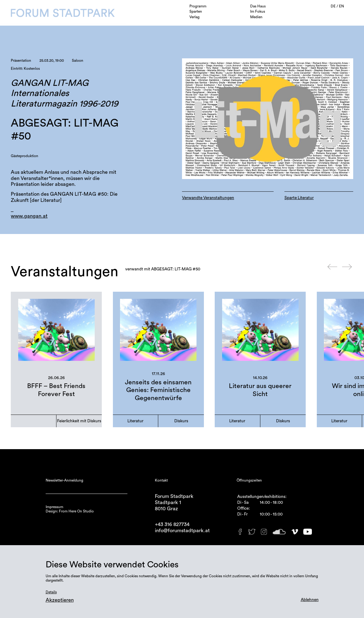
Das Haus (258, 6)
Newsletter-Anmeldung (64, 480)
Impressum (54, 507)
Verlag (194, 17)
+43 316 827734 (172, 524)
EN (341, 6)
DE (334, 6)
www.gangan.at (29, 216)
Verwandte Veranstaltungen (208, 198)
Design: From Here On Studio (70, 511)
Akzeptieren (60, 600)
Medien (256, 17)
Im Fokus (258, 11)
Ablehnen (310, 600)
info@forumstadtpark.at (182, 531)
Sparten (196, 11)
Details (51, 592)
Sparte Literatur (299, 198)
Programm (198, 6)
